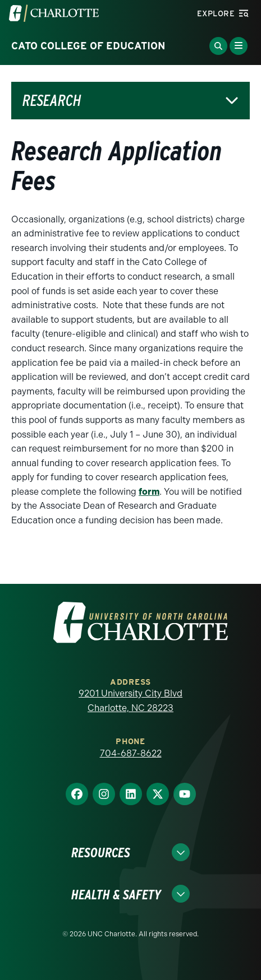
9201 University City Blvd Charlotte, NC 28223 (130, 701)
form (149, 492)
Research (52, 101)
